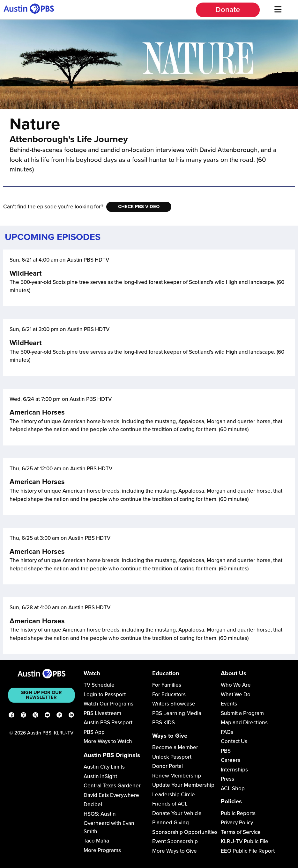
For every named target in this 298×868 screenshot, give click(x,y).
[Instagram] (24, 716)
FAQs (227, 732)
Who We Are (236, 685)
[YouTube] (48, 716)
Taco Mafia (96, 841)
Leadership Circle (174, 795)
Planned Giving (171, 823)
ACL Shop (233, 788)
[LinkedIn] (71, 716)
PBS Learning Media (177, 713)
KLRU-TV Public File (245, 841)
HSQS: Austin (100, 814)
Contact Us (234, 741)
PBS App (94, 732)
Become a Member (175, 747)
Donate (228, 10)
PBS (226, 751)
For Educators (169, 694)
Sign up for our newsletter (41, 695)
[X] (35, 716)
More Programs (102, 850)
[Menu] (278, 10)
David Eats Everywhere (111, 795)
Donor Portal (168, 766)
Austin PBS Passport (108, 723)
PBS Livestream (102, 713)
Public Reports (238, 813)
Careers (231, 760)
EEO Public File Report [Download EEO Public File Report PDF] (248, 851)
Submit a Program (242, 713)
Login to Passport (105, 694)
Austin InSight (100, 776)
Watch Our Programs (108, 704)
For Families (167, 685)
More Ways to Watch (108, 741)
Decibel (93, 804)
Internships (234, 770)
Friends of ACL (170, 804)
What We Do (236, 694)
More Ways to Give (175, 851)
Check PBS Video (139, 206)
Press (227, 779)
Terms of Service (241, 832)
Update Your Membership (183, 785)
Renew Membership (177, 776)
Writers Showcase (174, 704)
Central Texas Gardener (112, 786)
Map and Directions (244, 723)
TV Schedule (99, 685)
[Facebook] (11, 716)
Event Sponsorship (175, 841)
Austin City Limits (104, 767)
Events (229, 704)
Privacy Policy (237, 823)
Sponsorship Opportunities (185, 832)
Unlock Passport (172, 757)
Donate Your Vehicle (177, 813)
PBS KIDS (164, 723)
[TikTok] (59, 716)
